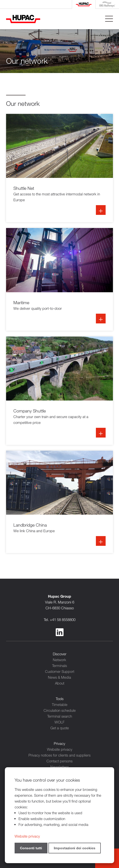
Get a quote (60, 728)
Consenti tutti (31, 848)
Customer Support (60, 671)
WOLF (59, 722)
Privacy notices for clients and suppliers (59, 755)
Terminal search (60, 716)
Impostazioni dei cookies (75, 848)
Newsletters (60, 767)
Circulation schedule (60, 710)
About (60, 683)
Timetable (60, 704)
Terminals (59, 666)
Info (59, 168)
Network (59, 660)
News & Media (59, 677)
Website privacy (60, 749)
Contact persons (59, 761)
